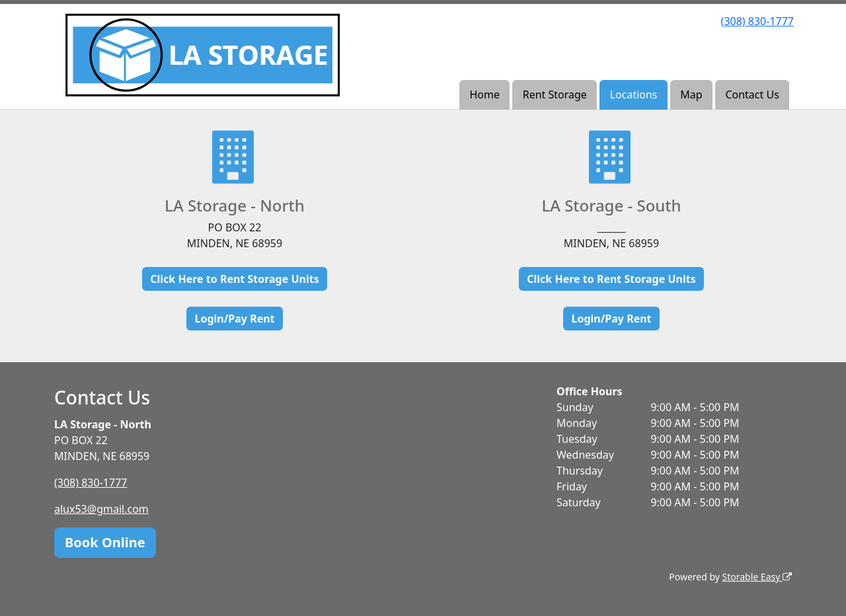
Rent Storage (555, 95)
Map (691, 95)
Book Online (105, 542)
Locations (634, 95)
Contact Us (752, 95)
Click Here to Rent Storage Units (234, 279)
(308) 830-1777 (757, 21)
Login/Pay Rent (234, 319)
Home (484, 95)
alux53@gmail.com (101, 509)
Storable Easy (757, 577)
